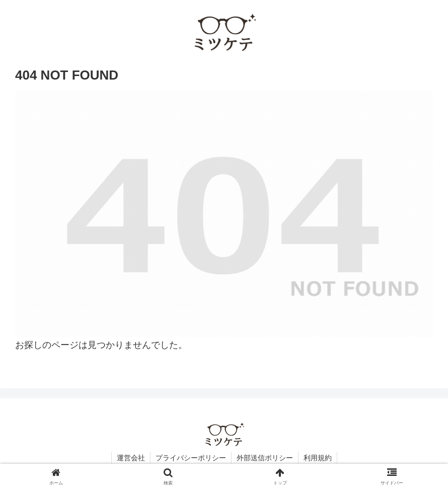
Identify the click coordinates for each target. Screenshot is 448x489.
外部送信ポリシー (265, 458)
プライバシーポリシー (191, 458)
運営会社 (131, 458)
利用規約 (318, 458)
